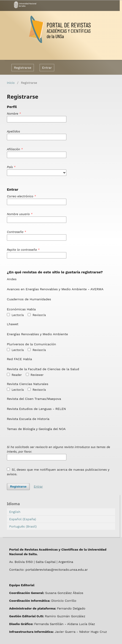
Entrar (47, 68)
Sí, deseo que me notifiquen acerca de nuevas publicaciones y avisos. (58, 472)
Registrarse (23, 68)
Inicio (11, 83)
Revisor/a (37, 315)
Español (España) (23, 519)
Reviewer (35, 375)
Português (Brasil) (23, 526)
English (15, 512)
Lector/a (15, 315)
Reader (14, 375)
